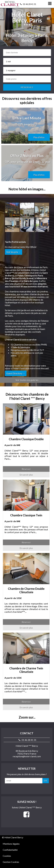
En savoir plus (26, 475)
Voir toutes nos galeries (27, 380)
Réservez (26, 469)
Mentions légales (11, 844)
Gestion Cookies (11, 862)
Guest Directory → (16, 373)
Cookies (7, 856)
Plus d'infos (39, 137)
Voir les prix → (14, 252)
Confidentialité (10, 850)
